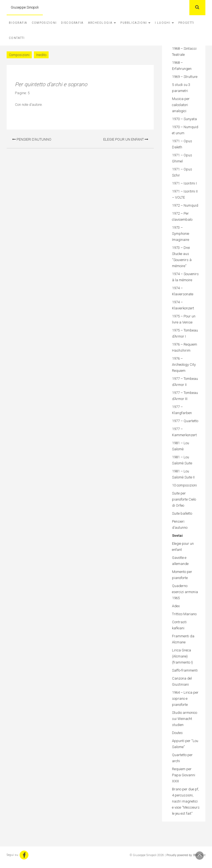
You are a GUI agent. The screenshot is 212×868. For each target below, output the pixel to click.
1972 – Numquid (185, 205)
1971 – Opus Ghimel (182, 158)
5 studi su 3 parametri (181, 88)
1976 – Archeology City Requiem (184, 365)
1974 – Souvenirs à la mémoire (185, 277)
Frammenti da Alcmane (183, 639)
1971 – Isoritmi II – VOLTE (185, 194)
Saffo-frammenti (185, 670)
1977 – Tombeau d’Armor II (185, 382)
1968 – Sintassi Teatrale (184, 52)
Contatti (17, 38)
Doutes (177, 733)
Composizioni (44, 23)
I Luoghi (164, 23)
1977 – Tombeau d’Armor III (185, 396)
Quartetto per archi (182, 758)
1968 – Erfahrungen (182, 66)
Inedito (41, 55)
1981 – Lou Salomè (181, 446)
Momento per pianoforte (182, 575)
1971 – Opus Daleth (182, 144)
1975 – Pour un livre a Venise (184, 319)
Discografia (72, 23)
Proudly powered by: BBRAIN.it (186, 855)
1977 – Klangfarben (182, 410)
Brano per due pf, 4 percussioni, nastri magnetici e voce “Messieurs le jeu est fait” (186, 801)
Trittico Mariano (184, 614)
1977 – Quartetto (185, 421)
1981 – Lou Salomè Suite (182, 460)
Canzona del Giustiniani (182, 681)
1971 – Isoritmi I (184, 183)
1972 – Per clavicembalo (182, 216)
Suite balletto (182, 513)
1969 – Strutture (185, 77)
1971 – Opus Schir (182, 172)
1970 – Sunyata (184, 119)
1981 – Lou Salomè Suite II (183, 474)
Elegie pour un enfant (126, 139)
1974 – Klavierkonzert (183, 305)
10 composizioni (184, 485)
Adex (176, 606)
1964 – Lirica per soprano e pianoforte (185, 699)
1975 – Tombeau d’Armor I (185, 333)
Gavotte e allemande (180, 561)
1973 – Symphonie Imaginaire (181, 234)
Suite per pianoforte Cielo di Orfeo (184, 499)
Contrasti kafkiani (179, 625)
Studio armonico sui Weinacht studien (185, 719)
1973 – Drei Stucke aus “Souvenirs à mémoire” (182, 257)
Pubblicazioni (135, 23)
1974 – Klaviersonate (183, 291)
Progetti (186, 23)
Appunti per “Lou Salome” (185, 744)
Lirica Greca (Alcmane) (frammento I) (182, 656)
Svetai (177, 536)
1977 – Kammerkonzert (184, 432)
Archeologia (102, 23)
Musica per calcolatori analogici (181, 105)
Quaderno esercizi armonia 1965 (185, 592)
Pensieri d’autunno (32, 139)
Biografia (18, 23)
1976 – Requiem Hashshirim (185, 347)
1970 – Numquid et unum (185, 130)
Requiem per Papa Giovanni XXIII (184, 775)
